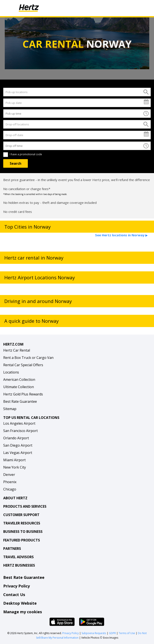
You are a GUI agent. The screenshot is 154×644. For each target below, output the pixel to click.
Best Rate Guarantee (20, 401)
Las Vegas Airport (18, 453)
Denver (9, 475)
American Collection (19, 380)
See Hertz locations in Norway (121, 235)
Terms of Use (127, 633)
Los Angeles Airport (19, 423)
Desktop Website (20, 603)
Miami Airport (14, 460)
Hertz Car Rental (17, 350)
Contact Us (14, 595)
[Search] (16, 163)
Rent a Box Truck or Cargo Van (28, 358)
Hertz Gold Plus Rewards (23, 394)
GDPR (112, 633)
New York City (15, 467)
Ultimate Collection (19, 387)
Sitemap (10, 409)
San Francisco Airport (20, 431)
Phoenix (10, 482)
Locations (11, 372)
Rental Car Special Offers (23, 365)
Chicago (10, 489)
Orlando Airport (16, 438)
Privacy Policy (16, 586)
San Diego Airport (18, 445)
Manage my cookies (23, 612)
